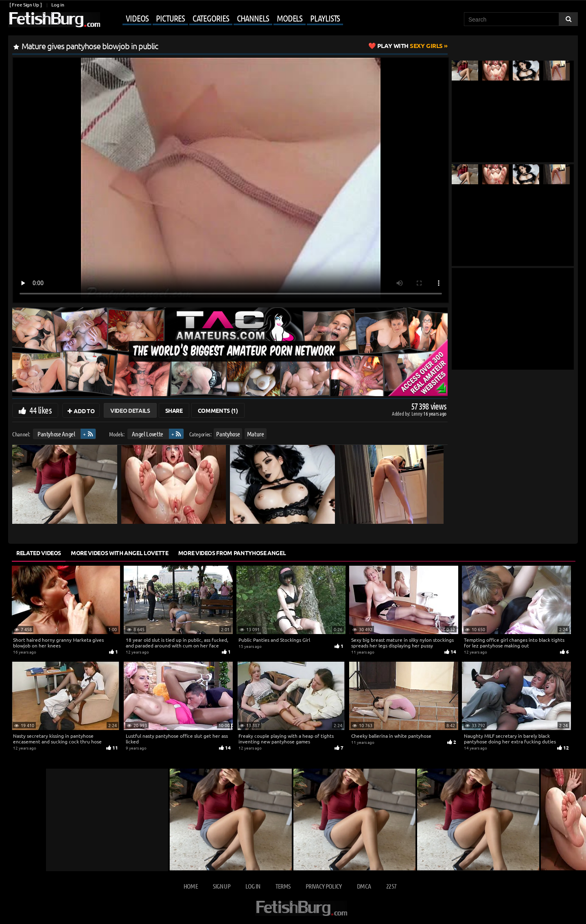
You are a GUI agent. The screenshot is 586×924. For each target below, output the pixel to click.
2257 (391, 886)
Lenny (417, 413)
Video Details (130, 410)
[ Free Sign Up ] (25, 5)
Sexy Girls (410, 46)
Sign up (221, 886)
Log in (58, 5)
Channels (253, 18)
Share (174, 410)
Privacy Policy (324, 886)
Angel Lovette (147, 434)
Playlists (325, 18)
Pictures (170, 18)
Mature (256, 434)
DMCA (364, 886)
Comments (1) (218, 410)
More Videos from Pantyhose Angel (232, 553)
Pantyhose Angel (56, 434)
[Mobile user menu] (223, 19)
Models (290, 18)
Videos (137, 18)
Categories (211, 18)
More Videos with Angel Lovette (120, 553)
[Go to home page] (54, 20)
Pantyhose (228, 434)
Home (191, 886)
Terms (283, 886)
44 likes (40, 410)
